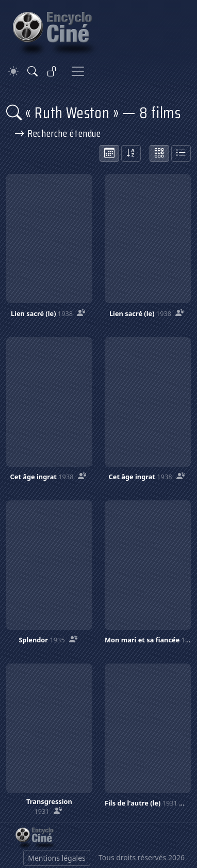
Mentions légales (57, 858)
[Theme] (13, 72)
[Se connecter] (52, 71)
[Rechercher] (32, 71)
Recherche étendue (58, 133)
